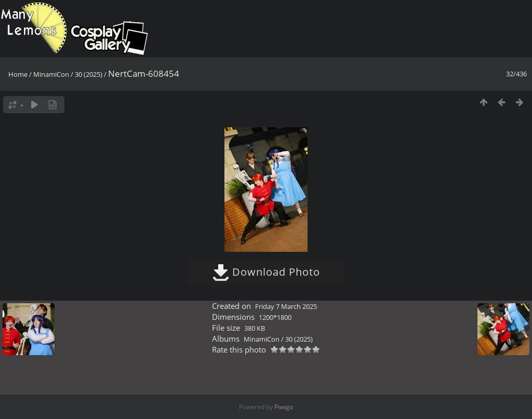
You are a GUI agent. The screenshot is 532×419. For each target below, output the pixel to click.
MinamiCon (51, 74)
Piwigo (284, 407)
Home (18, 74)
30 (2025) (89, 74)
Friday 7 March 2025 (286, 306)
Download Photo (266, 272)
